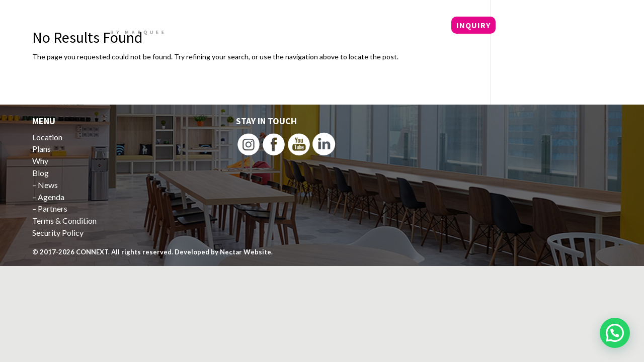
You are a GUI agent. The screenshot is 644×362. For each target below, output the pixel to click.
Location (47, 137)
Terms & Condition (64, 220)
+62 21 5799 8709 (545, 26)
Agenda (51, 197)
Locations (303, 26)
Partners (53, 208)
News (48, 185)
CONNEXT (92, 252)
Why (386, 26)
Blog (418, 26)
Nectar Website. (246, 252)
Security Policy (58, 233)
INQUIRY (473, 25)
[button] (615, 333)
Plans (351, 26)
